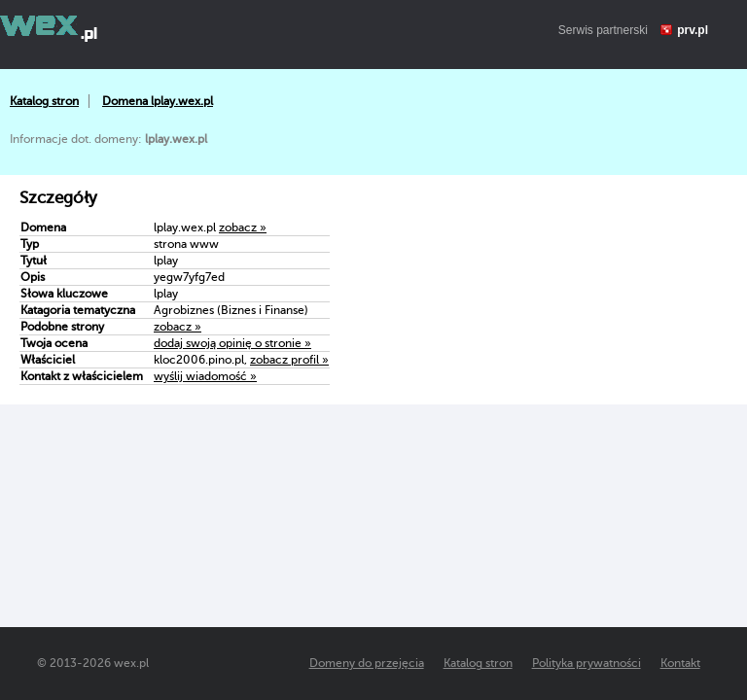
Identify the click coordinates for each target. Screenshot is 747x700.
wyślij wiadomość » (205, 376)
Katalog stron (44, 101)
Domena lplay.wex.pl (158, 101)
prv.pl (693, 30)
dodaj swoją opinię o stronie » (232, 343)
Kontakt (680, 663)
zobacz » (243, 227)
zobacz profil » (289, 360)
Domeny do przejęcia (367, 663)
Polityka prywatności (587, 663)
